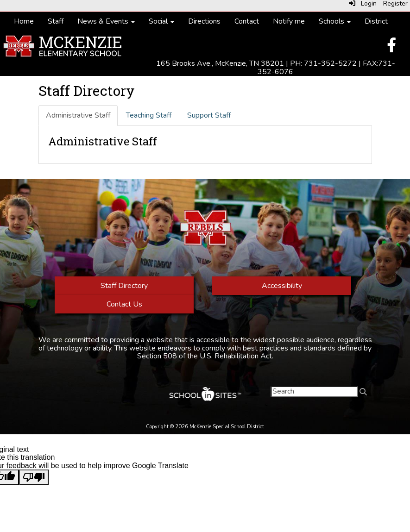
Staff (56, 21)
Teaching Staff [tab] (149, 115)
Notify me (289, 21)
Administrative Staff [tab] (78, 115)
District (376, 21)
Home (24, 21)
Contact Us (124, 304)
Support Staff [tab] (209, 115)
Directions (204, 21)
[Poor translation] (34, 477)
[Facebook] (391, 48)
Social (161, 21)
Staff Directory (124, 286)
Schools (335, 21)
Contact (247, 21)
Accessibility (281, 286)
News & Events (106, 21)
